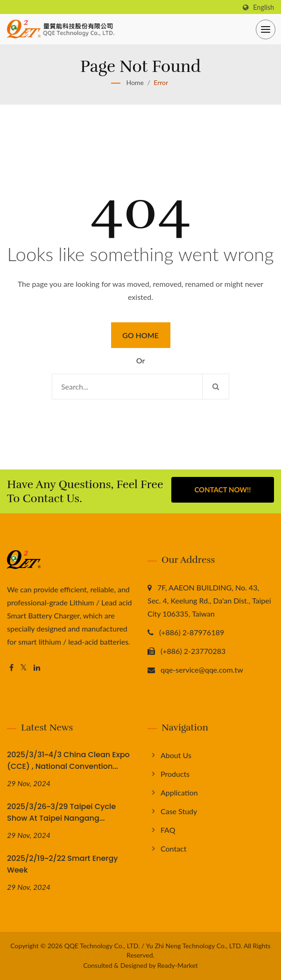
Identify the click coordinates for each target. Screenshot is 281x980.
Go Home (140, 335)
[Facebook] (11, 668)
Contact (173, 849)
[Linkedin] (37, 668)
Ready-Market (178, 965)
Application (179, 792)
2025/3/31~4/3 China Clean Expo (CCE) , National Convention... (68, 760)
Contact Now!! (222, 490)
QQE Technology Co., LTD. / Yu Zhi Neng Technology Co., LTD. (153, 946)
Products (175, 774)
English (263, 7)
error (161, 82)
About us (176, 755)
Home (135, 82)
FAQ (168, 830)
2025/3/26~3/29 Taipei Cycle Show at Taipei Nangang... (61, 812)
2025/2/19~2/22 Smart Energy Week (63, 864)
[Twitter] (24, 668)
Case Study (179, 811)
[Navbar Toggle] (266, 29)
